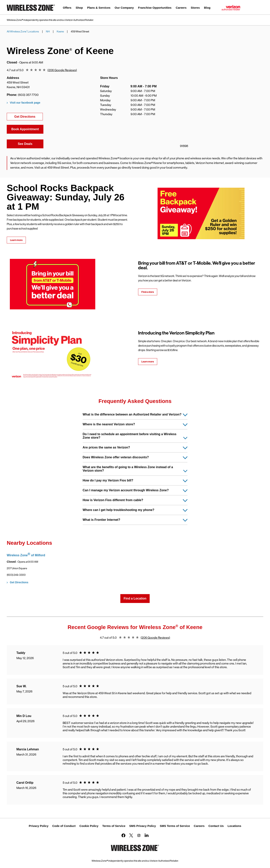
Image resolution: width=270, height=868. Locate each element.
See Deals (31, 143)
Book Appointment (25, 129)
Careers (199, 826)
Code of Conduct (64, 826)
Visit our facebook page (25, 103)
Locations (234, 826)
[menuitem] (67, 8)
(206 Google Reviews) (62, 70)
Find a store (148, 292)
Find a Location (135, 598)
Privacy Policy (39, 826)
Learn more (16, 240)
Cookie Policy (89, 826)
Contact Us (216, 826)
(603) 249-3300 (16, 575)
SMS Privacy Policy (143, 826)
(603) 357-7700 (28, 95)
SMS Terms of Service (175, 826)
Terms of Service (114, 826)
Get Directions (29, 116)
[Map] (212, 112)
